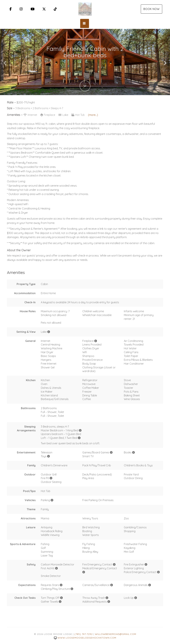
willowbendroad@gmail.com (116, 634)
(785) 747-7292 (84, 634)
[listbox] (85, 62)
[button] (4, 62)
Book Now (151, 9)
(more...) (93, 115)
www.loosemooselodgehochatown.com (85, 638)
